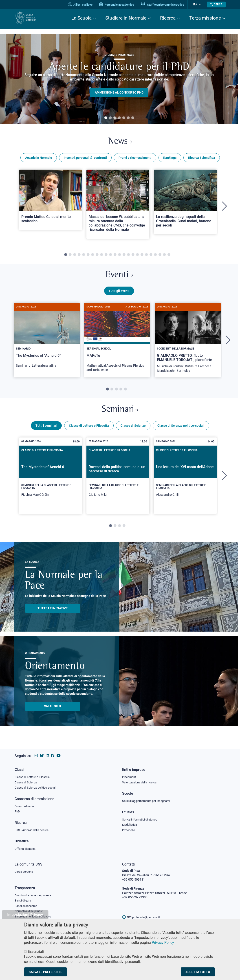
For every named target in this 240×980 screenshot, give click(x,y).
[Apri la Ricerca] (216, 4)
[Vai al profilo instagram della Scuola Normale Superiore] (36, 754)
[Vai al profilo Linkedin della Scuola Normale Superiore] (47, 754)
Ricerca (168, 18)
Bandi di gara (24, 901)
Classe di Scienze (133, 431)
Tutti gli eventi (119, 294)
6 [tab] (128, 118)
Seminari (120, 414)
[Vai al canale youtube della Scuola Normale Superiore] (59, 754)
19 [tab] (146, 256)
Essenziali (36, 952)
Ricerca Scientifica (202, 159)
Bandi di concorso (27, 907)
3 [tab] (115, 118)
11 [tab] (110, 256)
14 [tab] (124, 256)
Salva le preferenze (45, 972)
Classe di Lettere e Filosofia (89, 431)
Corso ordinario (25, 805)
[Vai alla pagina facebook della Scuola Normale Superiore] (53, 754)
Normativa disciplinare (30, 912)
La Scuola (81, 18)
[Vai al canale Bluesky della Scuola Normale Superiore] (42, 754)
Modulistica (130, 824)
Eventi (119, 277)
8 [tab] (97, 256)
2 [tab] (110, 118)
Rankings (170, 159)
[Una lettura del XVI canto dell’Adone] (185, 481)
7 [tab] (133, 118)
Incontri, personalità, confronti (85, 159)
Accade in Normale (39, 159)
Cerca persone (25, 872)
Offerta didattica (26, 849)
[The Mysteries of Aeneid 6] (51, 481)
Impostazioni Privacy (25, 915)
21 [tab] (155, 256)
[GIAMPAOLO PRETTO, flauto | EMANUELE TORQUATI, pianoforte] (188, 344)
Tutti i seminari (46, 431)
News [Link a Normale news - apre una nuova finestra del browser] (120, 142)
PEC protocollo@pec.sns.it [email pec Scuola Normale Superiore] (143, 917)
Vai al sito (53, 711)
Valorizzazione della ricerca (141, 781)
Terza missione (205, 18)
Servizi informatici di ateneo (141, 819)
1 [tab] (106, 118)
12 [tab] (115, 256)
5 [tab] (124, 118)
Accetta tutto (198, 972)
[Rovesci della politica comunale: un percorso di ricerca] (118, 481)
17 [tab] (137, 256)
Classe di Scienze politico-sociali (181, 431)
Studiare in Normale (126, 18)
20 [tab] (151, 256)
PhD (18, 811)
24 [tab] (169, 256)
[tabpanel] (119, 79)
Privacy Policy (163, 943)
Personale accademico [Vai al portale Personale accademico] (121, 5)
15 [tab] (128, 256)
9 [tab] (101, 256)
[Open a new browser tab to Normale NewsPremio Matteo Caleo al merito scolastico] (51, 201)
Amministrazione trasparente (35, 896)
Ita (197, 4)
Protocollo (129, 830)
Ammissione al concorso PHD (119, 93)
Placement (130, 775)
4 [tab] (119, 118)
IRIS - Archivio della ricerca (33, 830)
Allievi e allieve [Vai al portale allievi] (85, 5)
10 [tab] (106, 256)
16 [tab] (133, 256)
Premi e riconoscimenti (135, 159)
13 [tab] (119, 256)
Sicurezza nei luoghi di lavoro (35, 918)
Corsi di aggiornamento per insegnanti (149, 800)
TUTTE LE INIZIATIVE (53, 613)
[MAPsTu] (117, 343)
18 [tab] (142, 256)
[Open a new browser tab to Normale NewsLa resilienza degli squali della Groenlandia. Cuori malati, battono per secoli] (185, 203)
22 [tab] (160, 256)
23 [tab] (164, 256)
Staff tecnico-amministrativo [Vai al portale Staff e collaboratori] (167, 5)
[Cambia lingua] (201, 4)
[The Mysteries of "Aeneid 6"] (47, 341)
